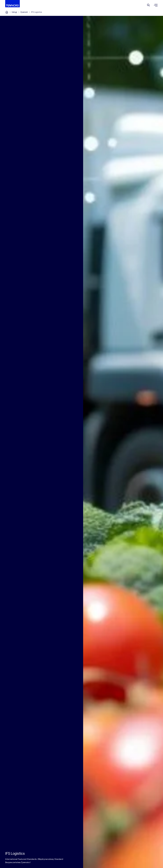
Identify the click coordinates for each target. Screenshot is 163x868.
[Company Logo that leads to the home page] (12, 4)
